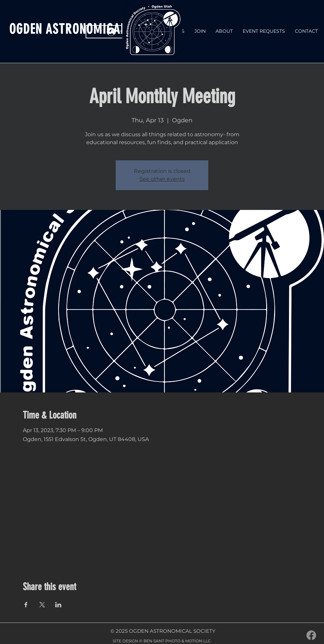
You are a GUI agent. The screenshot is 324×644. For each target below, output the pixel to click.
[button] (224, 31)
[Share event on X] (42, 605)
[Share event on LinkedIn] (58, 605)
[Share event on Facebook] (26, 605)
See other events (162, 179)
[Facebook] (311, 635)
